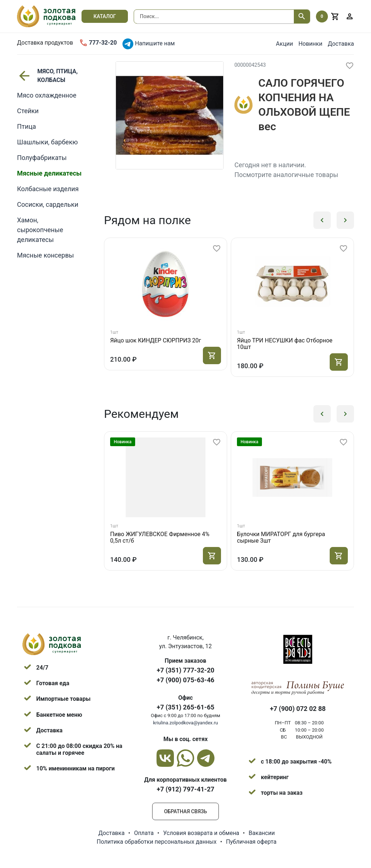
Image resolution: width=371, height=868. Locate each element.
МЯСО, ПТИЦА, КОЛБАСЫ (47, 76)
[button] (322, 220)
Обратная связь (185, 811)
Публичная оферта (251, 842)
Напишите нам (149, 44)
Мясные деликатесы (49, 173)
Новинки (310, 44)
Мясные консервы (45, 255)
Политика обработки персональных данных (157, 842)
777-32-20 (98, 43)
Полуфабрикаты (42, 158)
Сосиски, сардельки (48, 204)
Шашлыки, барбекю (47, 142)
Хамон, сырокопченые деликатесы (40, 230)
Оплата (144, 833)
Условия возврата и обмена (201, 833)
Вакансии (262, 833)
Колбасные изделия (48, 189)
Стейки (28, 111)
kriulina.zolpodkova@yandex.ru (185, 723)
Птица (26, 126)
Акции (285, 44)
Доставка (341, 44)
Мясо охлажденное (47, 95)
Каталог (105, 16)
